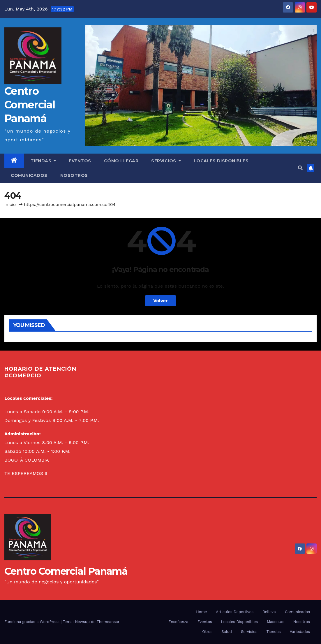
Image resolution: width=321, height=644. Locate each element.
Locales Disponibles (221, 161)
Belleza (269, 612)
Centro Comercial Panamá (30, 105)
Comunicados (29, 175)
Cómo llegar (121, 161)
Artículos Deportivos (235, 612)
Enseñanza (178, 622)
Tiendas (43, 161)
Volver (160, 301)
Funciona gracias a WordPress (32, 622)
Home (201, 612)
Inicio (10, 205)
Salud (227, 632)
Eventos (80, 161)
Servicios (166, 161)
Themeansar (108, 622)
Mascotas (276, 622)
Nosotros (74, 175)
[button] (300, 168)
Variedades (300, 632)
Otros (207, 632)
